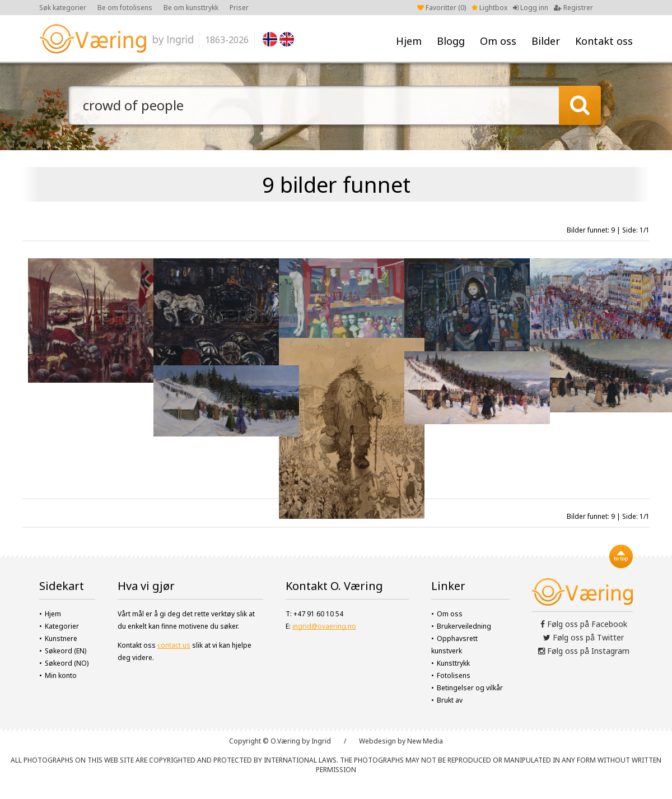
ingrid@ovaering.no (324, 626)
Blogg (451, 41)
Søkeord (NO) (67, 663)
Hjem (409, 41)
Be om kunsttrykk (191, 8)
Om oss (498, 41)
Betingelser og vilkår (470, 688)
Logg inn (531, 8)
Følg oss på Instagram (584, 651)
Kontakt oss (604, 41)
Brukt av (450, 700)
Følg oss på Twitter (584, 637)
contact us (174, 645)
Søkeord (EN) (66, 651)
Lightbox (489, 8)
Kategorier (62, 626)
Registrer (573, 8)
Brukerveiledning (464, 626)
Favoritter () (442, 8)
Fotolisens (454, 675)
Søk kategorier (63, 8)
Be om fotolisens (125, 8)
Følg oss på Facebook (584, 624)
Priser (239, 8)
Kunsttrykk (453, 663)
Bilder (546, 41)
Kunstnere (61, 638)
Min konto (61, 675)
